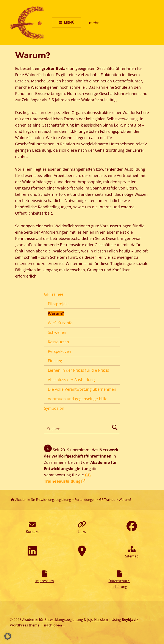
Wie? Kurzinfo (60, 323)
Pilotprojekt (58, 304)
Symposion (54, 408)
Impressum (45, 581)
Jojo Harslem (98, 620)
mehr (94, 23)
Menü (69, 22)
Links (82, 532)
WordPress (19, 625)
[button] (8, 636)
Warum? (56, 313)
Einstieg (55, 361)
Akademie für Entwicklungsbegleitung (53, 620)
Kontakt (32, 532)
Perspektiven (59, 351)
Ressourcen (58, 342)
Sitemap (132, 556)
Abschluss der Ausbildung (71, 380)
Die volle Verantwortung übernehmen (82, 389)
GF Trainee (54, 294)
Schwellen (57, 332)
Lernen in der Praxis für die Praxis (78, 370)
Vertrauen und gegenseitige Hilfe (78, 399)
